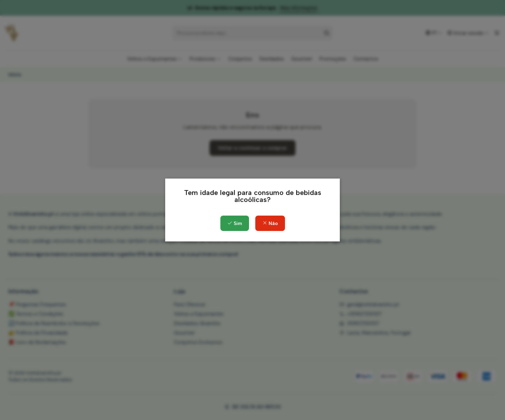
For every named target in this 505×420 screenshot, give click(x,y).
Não (270, 223)
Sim (235, 223)
